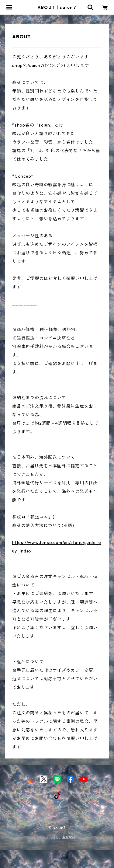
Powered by (57, 837)
